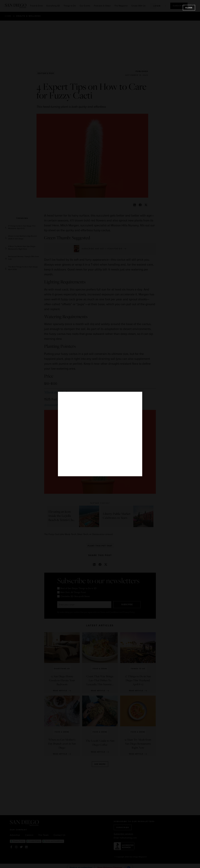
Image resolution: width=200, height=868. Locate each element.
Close (189, 8)
